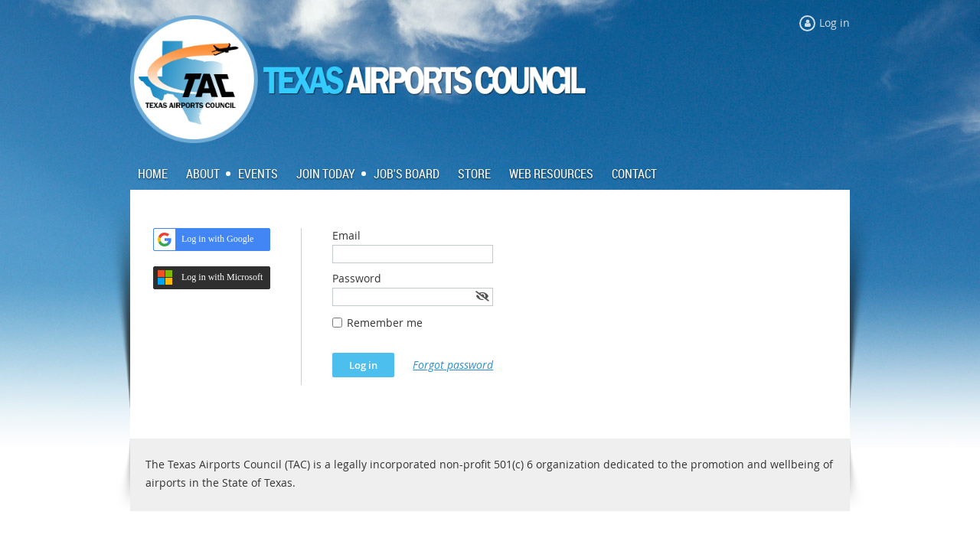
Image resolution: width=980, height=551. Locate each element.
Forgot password (453, 365)
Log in (835, 23)
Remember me (385, 323)
